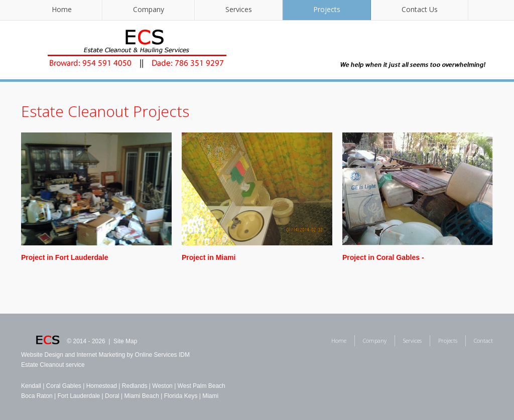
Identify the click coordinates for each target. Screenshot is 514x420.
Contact (483, 340)
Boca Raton (37, 396)
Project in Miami (209, 257)
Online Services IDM (162, 355)
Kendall (31, 386)
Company (149, 9)
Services (239, 9)
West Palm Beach (202, 386)
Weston (162, 386)
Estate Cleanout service (53, 365)
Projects (327, 9)
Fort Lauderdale (79, 396)
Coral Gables (64, 386)
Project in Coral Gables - (383, 257)
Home (62, 9)
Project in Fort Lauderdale (65, 257)
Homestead (102, 386)
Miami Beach (142, 396)
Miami (210, 396)
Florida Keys (181, 396)
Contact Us (420, 9)
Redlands (135, 386)
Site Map (125, 341)
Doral (112, 396)
